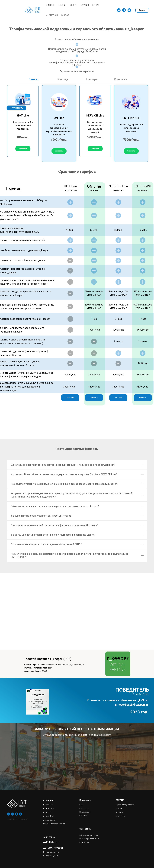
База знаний (120, 816)
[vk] (119, 10)
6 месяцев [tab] (91, 79)
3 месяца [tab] (63, 79)
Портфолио (84, 808)
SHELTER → (49, 837)
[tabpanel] (77, 123)
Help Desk (119, 812)
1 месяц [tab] (34, 79)
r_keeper (48, 800)
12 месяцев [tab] (120, 79)
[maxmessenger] (17, 814)
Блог (81, 805)
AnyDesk (119, 808)
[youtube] (129, 10)
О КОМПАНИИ (52, 15)
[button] (23, 149)
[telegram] (124, 10)
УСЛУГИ (74, 5)
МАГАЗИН (85, 5)
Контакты (83, 816)
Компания (85, 800)
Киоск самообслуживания (54, 824)
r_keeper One (48, 812)
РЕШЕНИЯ (63, 5)
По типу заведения (51, 856)
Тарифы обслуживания (125, 805)
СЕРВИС (96, 5)
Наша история (85, 812)
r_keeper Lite (48, 805)
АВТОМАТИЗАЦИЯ (53, 848)
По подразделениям (51, 852)
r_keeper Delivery (50, 820)
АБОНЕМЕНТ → (51, 842)
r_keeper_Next (48, 816)
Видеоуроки (84, 842)
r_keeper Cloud (49, 808)
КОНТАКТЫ (66, 15)
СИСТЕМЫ (51, 5)
